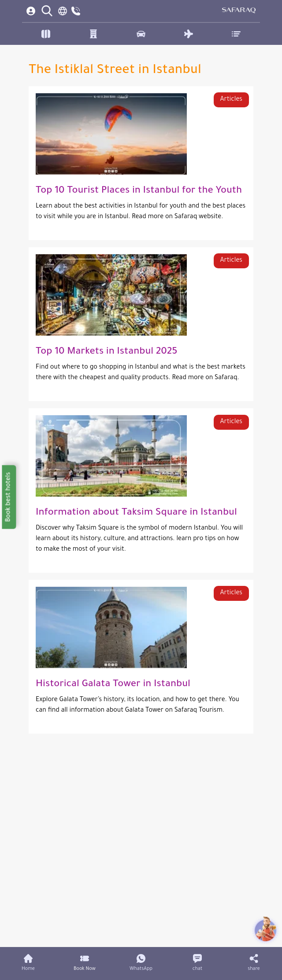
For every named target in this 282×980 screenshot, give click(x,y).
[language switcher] (63, 11)
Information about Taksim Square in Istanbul (136, 513)
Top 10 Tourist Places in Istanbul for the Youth (139, 191)
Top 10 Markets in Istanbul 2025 (106, 352)
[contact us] (76, 11)
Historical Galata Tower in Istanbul (113, 685)
